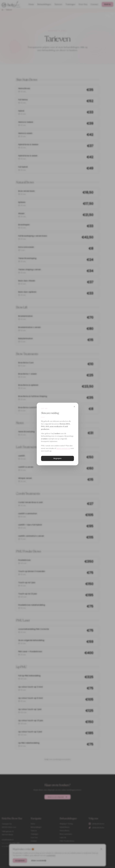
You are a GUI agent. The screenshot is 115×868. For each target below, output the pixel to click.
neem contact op (63, 448)
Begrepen (57, 458)
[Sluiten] (74, 407)
